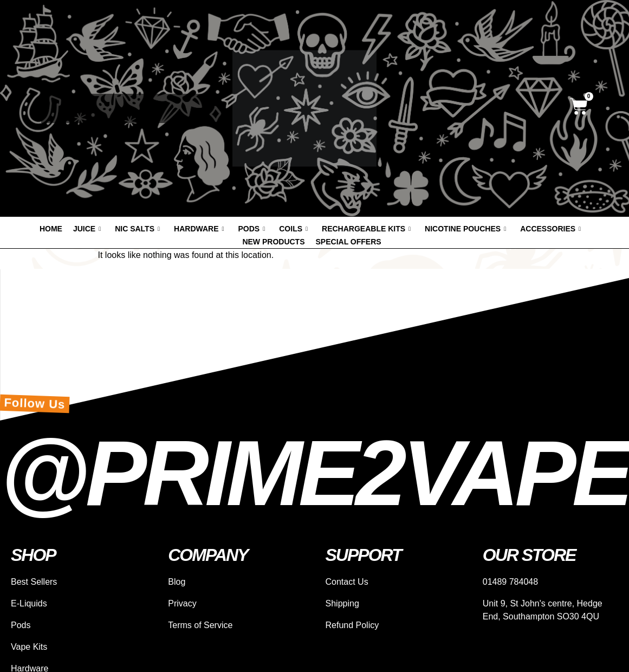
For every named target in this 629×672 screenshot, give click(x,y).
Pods (252, 229)
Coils (293, 229)
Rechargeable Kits (366, 229)
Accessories (550, 229)
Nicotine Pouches (465, 229)
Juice (87, 229)
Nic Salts (137, 229)
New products (273, 242)
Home (51, 229)
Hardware (199, 229)
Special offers (349, 242)
